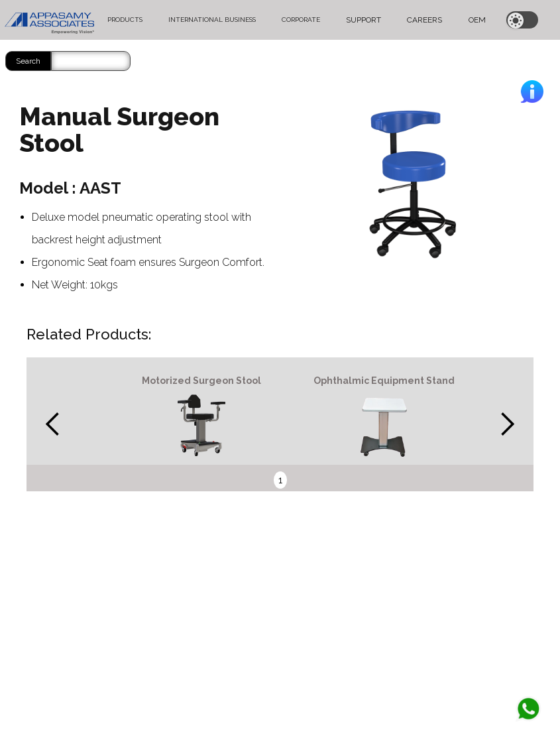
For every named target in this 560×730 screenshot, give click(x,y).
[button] (53, 424)
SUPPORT (364, 20)
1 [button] (280, 480)
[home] (49, 20)
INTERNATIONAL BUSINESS (212, 20)
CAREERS (424, 20)
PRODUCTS (125, 20)
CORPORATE (301, 20)
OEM (477, 20)
